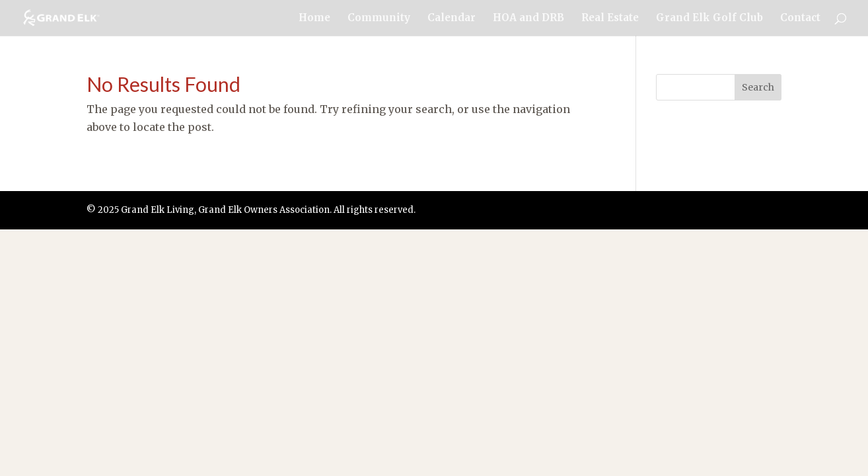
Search (758, 87)
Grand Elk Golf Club (709, 19)
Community (379, 19)
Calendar (452, 19)
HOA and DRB (528, 19)
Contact (800, 19)
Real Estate (610, 19)
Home (314, 19)
